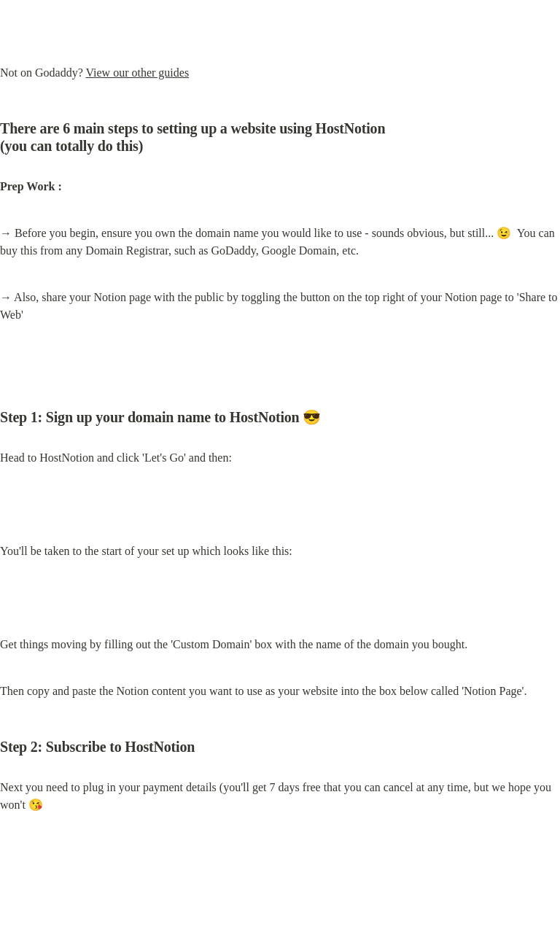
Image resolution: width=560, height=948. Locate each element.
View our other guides (137, 73)
